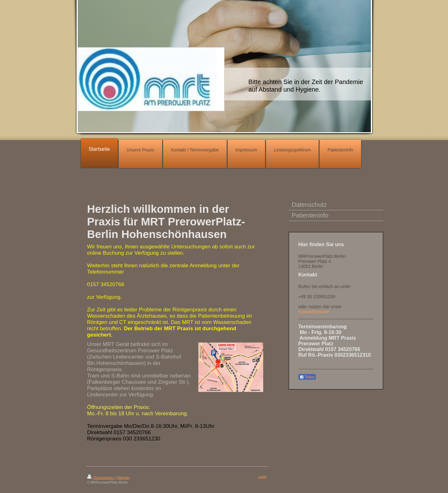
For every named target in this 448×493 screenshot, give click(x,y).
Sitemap (123, 478)
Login (262, 477)
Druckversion (101, 478)
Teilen (307, 377)
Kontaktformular (314, 312)
